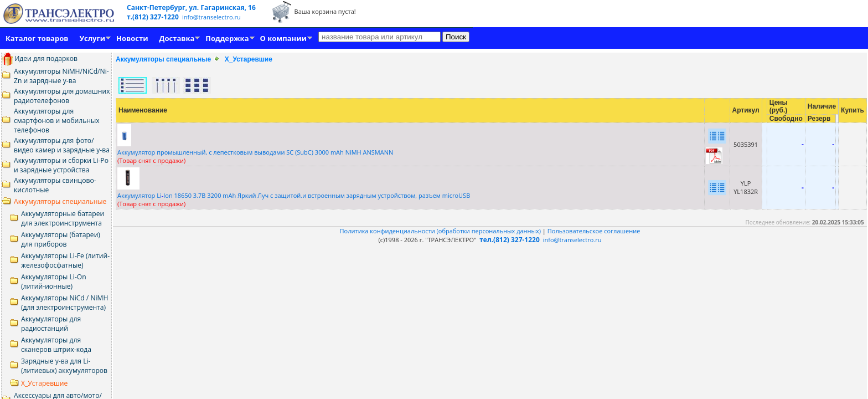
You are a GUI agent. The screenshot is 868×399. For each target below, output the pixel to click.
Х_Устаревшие (44, 383)
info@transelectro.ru (211, 17)
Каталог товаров (37, 38)
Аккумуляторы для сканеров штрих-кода (56, 345)
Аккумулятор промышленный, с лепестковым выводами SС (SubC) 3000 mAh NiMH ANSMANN (255, 152)
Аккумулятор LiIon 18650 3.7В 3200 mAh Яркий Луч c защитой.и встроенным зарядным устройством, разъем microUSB (294, 195)
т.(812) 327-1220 (154, 17)
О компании (283, 38)
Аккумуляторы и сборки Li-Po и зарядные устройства (61, 165)
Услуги (92, 38)
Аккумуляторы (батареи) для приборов (61, 239)
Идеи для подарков (40, 58)
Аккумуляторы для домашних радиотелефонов (62, 96)
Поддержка (227, 38)
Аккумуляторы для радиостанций (51, 324)
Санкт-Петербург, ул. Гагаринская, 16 (191, 7)
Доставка (177, 38)
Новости (132, 38)
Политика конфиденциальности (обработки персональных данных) (441, 231)
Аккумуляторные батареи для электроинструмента (63, 218)
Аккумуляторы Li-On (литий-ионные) (54, 282)
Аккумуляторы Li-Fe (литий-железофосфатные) (65, 260)
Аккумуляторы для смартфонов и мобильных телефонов (57, 121)
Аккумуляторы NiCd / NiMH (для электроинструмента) (64, 303)
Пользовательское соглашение (594, 231)
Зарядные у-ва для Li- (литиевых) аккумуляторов (64, 366)
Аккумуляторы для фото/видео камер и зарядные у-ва (62, 145)
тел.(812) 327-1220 (510, 240)
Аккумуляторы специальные (60, 201)
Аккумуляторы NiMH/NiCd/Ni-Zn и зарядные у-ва (61, 76)
